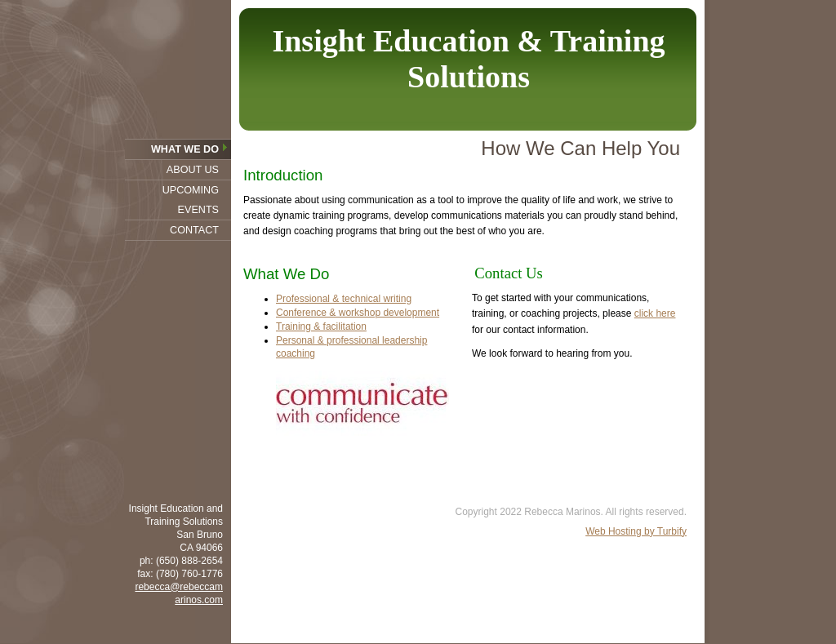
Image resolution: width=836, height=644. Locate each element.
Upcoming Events (191, 200)
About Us (193, 170)
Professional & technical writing (344, 299)
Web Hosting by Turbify (636, 531)
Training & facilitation (321, 326)
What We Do (185, 149)
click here (655, 313)
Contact (194, 230)
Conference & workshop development (358, 313)
